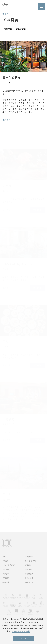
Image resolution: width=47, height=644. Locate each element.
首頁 (4, 14)
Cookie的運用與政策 (21, 632)
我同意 (24, 639)
